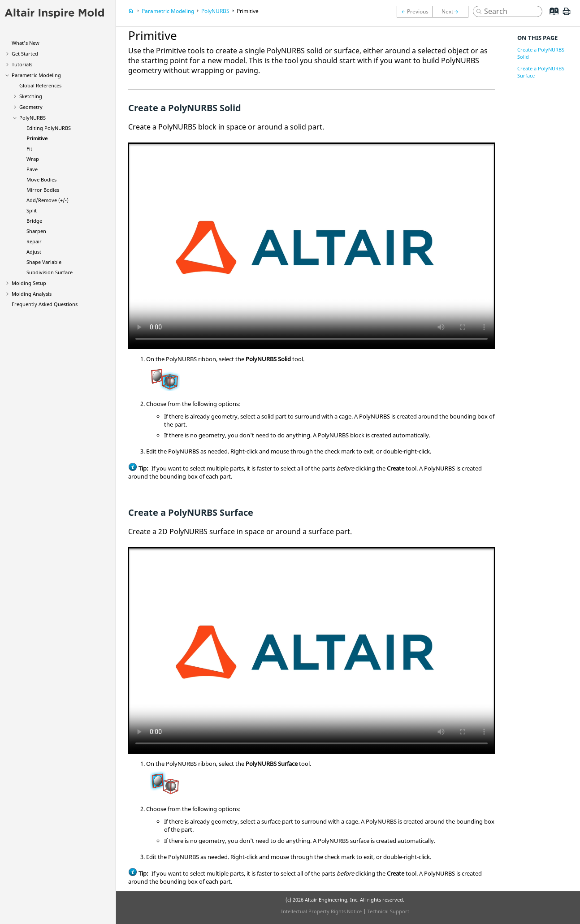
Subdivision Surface (50, 272)
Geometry (31, 107)
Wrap (33, 159)
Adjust (34, 252)
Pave (32, 169)
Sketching (31, 96)
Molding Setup (29, 283)
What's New (26, 43)
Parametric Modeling (36, 75)
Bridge (34, 221)
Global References (40, 85)
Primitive (37, 138)
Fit (29, 149)
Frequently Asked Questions (45, 304)
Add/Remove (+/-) (48, 200)
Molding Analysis (32, 294)
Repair (34, 241)
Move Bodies (41, 179)
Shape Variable (44, 262)
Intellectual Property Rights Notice (321, 911)
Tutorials (22, 64)
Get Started (25, 54)
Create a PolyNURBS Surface (541, 72)
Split (32, 210)
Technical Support (388, 911)
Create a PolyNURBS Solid (541, 53)
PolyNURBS (32, 118)
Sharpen (36, 231)
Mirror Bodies (43, 190)
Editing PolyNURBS (49, 128)
